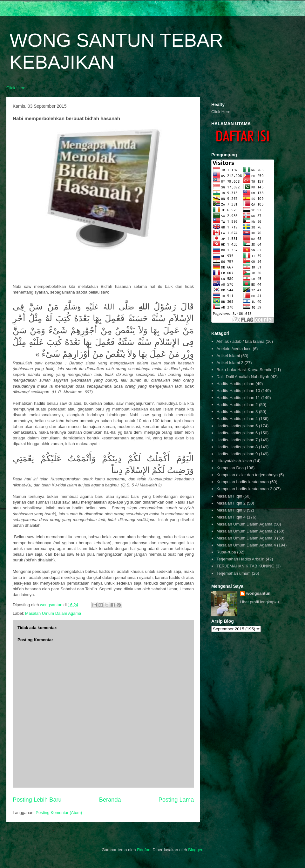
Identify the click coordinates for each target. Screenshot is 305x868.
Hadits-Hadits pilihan (235, 384)
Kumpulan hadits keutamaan (243, 482)
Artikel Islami (228, 356)
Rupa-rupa (226, 552)
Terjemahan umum (234, 573)
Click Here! (17, 88)
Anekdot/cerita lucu (234, 349)
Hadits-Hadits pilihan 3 (237, 412)
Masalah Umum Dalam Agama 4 (246, 545)
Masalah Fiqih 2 (231, 503)
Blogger (195, 850)
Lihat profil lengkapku (259, 602)
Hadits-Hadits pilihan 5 (237, 426)
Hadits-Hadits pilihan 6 (237, 433)
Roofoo (144, 850)
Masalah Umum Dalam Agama (53, 613)
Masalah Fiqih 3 (231, 510)
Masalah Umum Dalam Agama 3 (246, 538)
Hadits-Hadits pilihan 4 (237, 419)
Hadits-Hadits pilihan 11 (238, 398)
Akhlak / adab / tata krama (240, 341)
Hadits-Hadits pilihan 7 (237, 440)
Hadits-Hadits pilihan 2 (237, 405)
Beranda (110, 800)
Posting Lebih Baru (37, 800)
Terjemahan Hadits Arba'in (240, 559)
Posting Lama (176, 800)
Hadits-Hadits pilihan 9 (237, 454)
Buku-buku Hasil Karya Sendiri (244, 370)
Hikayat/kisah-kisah (234, 461)
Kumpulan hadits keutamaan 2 (244, 489)
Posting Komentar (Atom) (59, 813)
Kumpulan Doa (230, 468)
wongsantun (258, 593)
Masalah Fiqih (229, 496)
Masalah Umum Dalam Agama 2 (246, 531)
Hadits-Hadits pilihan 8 (237, 447)
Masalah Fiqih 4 (231, 517)
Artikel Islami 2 (230, 363)
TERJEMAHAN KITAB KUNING (245, 566)
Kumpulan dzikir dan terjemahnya (247, 475)
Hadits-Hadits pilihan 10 (238, 391)
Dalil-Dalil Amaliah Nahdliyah (243, 377)
